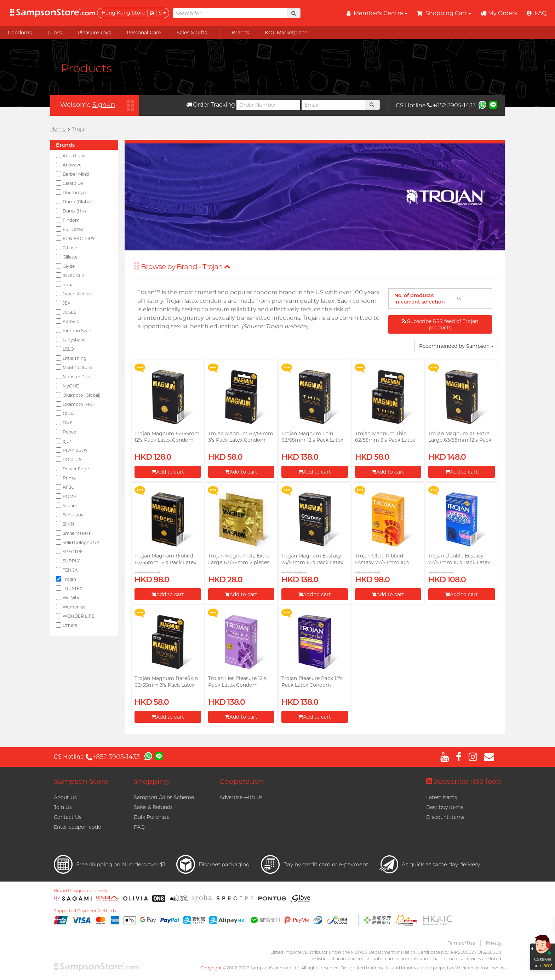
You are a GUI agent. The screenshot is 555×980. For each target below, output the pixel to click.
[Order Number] (268, 105)
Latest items (442, 797)
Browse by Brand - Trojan (186, 267)
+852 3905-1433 (451, 105)
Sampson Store (81, 781)
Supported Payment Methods (85, 911)
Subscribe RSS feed (464, 781)
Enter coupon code (77, 827)
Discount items (445, 817)
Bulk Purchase (152, 817)
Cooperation (242, 781)
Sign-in (104, 105)
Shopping (151, 781)
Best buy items (445, 807)
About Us (65, 797)
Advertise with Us (241, 797)
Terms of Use (461, 943)
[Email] (333, 105)
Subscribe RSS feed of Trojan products (440, 324)
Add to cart (168, 472)
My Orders (499, 13)
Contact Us (68, 817)
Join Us (63, 807)
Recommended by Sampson (456, 346)
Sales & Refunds (153, 807)
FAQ (139, 827)
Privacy (494, 943)
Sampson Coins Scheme (164, 797)
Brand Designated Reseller (82, 891)
